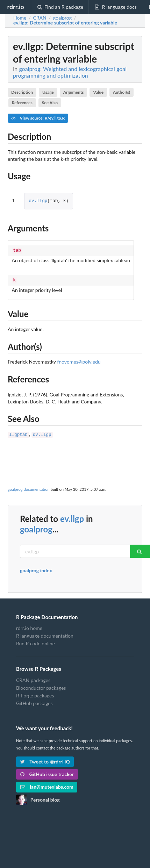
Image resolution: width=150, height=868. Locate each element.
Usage (48, 92)
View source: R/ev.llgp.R (38, 118)
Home (20, 18)
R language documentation (45, 634)
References (22, 103)
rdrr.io (15, 7)
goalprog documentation (29, 487)
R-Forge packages (35, 693)
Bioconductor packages (41, 686)
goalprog (36, 527)
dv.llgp (42, 433)
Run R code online (35, 641)
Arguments (74, 92)
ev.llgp (38, 201)
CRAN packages (33, 678)
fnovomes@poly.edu (79, 360)
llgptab (18, 433)
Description (22, 92)
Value (98, 92)
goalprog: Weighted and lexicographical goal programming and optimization (70, 72)
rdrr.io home (29, 626)
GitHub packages (34, 701)
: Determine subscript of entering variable (65, 23)
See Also (50, 103)
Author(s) (122, 92)
